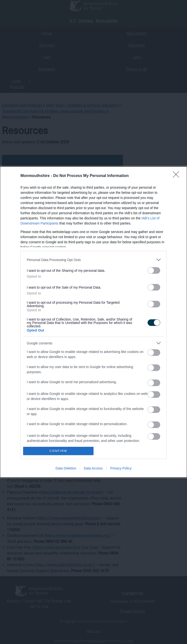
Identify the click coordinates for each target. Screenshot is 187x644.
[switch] (154, 270)
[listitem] (93, 260)
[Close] (178, 176)
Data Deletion (66, 468)
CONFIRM (58, 451)
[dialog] (93, 322)
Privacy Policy (121, 468)
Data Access (93, 468)
